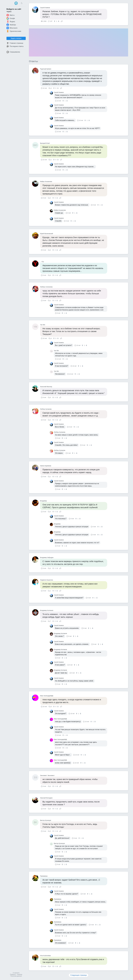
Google (11, 18)
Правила (13, 974)
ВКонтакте (12, 28)
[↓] (58, 21)
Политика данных (16, 976)
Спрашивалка (13, 52)
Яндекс (11, 22)
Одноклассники (14, 31)
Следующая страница (79, 975)
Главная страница (15, 43)
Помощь (19, 974)
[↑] (55, 21)
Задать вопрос (16, 38)
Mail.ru (10, 15)
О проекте (16, 973)
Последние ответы (15, 46)
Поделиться (62, 21)
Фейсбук (11, 25)
